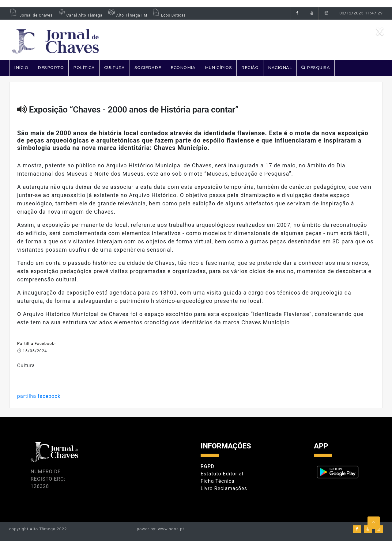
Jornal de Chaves (31, 15)
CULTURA (115, 67)
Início (21, 67)
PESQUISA (316, 67)
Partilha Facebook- (36, 343)
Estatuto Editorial (222, 474)
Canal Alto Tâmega (80, 15)
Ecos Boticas (169, 15)
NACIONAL (280, 67)
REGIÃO (250, 67)
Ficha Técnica (218, 481)
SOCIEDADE (148, 67)
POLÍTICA (84, 67)
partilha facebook (39, 396)
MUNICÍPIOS (218, 67)
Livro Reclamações (224, 488)
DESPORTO (51, 67)
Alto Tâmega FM (127, 15)
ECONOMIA (183, 67)
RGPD (207, 466)
